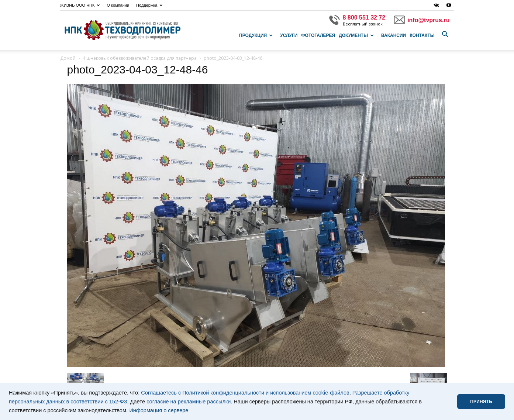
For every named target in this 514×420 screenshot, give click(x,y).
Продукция (256, 35)
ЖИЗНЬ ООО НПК (80, 5)
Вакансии (394, 35)
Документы (356, 35)
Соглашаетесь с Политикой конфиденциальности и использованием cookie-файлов (245, 393)
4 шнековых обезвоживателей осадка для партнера (140, 58)
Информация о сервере (159, 410)
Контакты (422, 35)
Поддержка (149, 5)
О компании (118, 5)
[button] (445, 35)
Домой (68, 58)
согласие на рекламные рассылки (189, 402)
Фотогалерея (318, 35)
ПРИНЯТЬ (481, 402)
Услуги (289, 35)
